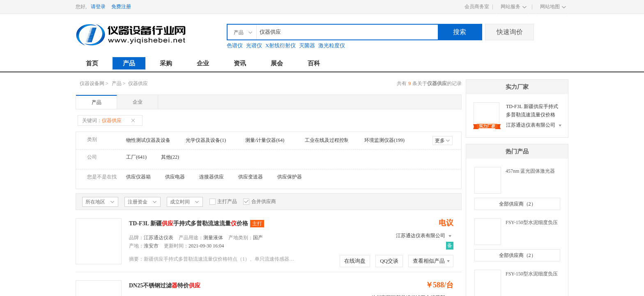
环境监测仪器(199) (384, 140)
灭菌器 (307, 45)
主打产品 (223, 202)
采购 (166, 63)
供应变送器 (251, 177)
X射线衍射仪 (281, 45)
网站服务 (511, 7)
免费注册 (121, 7)
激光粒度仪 (332, 45)
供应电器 (175, 177)
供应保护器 (290, 177)
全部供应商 (517, 204)
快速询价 (510, 32)
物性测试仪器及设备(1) (151, 140)
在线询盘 (355, 261)
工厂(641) (136, 157)
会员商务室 (477, 7)
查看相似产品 (429, 261)
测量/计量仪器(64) (265, 140)
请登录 (98, 7)
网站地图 (550, 7)
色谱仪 (235, 45)
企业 (203, 63)
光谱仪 (254, 45)
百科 (314, 63)
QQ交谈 (389, 261)
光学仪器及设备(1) (206, 140)
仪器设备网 (92, 83)
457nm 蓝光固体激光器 (530, 171)
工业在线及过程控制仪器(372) (337, 140)
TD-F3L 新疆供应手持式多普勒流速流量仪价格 (532, 111)
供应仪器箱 (138, 177)
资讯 (240, 63)
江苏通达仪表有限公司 (421, 236)
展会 (277, 63)
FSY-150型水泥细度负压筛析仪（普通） (532, 223)
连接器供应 (212, 177)
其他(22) (170, 157)
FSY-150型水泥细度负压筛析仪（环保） (532, 274)
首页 (92, 63)
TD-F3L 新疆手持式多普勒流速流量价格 (189, 223)
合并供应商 (260, 202)
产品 (129, 63)
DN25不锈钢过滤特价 (165, 286)
